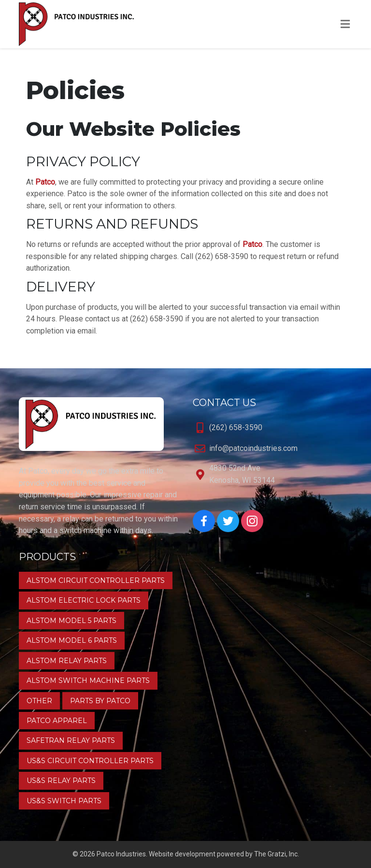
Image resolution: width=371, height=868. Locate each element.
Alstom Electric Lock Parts (84, 600)
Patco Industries (121, 854)
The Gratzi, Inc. (277, 854)
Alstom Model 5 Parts (71, 621)
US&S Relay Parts (61, 781)
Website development (182, 854)
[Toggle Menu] (345, 25)
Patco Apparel (57, 721)
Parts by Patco (100, 701)
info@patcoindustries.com (253, 448)
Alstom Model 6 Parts (72, 640)
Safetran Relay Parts (71, 740)
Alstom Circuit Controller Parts (96, 580)
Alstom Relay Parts (67, 661)
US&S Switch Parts (64, 801)
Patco (45, 182)
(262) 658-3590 (236, 427)
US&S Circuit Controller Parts (90, 761)
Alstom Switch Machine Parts (88, 680)
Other (39, 701)
